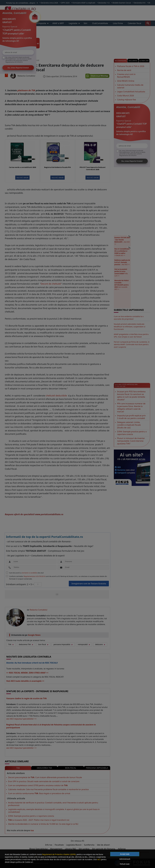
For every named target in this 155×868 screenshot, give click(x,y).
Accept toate (125, 854)
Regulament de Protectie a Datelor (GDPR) (59, 854)
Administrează (125, 859)
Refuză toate (125, 864)
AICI (99, 859)
